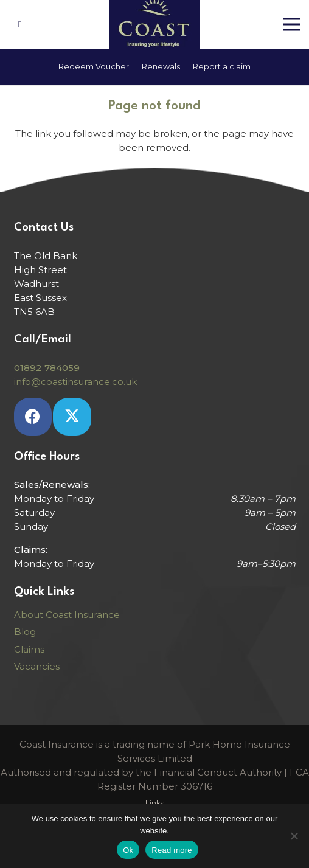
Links (154, 803)
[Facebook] (33, 417)
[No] (294, 836)
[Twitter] (72, 417)
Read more (172, 850)
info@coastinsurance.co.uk (75, 382)
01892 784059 (47, 368)
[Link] (22, 24)
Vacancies (37, 666)
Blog (25, 632)
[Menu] (291, 24)
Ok (128, 850)
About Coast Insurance (67, 615)
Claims (29, 649)
